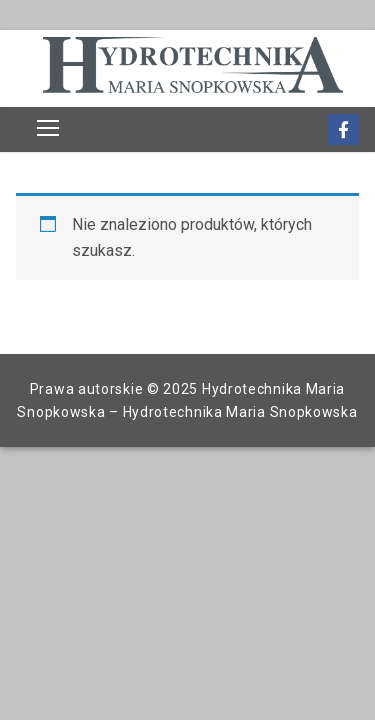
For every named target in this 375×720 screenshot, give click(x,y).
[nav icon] (48, 128)
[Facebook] (343, 129)
